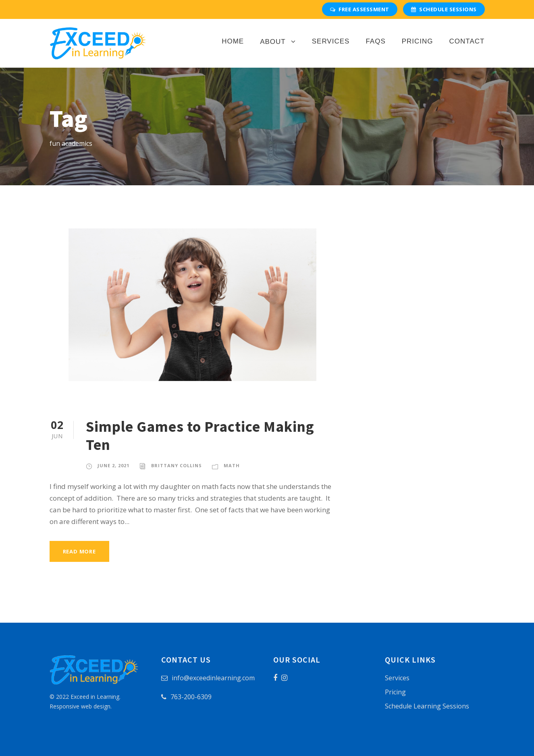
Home (233, 41)
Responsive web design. (81, 706)
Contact (467, 41)
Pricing (418, 41)
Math (232, 465)
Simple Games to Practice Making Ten (200, 435)
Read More (79, 551)
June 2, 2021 (113, 465)
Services (331, 41)
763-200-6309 (191, 697)
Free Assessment (360, 9)
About (273, 42)
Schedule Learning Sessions (427, 706)
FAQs (375, 41)
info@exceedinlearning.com (213, 678)
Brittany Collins (177, 465)
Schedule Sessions (444, 9)
